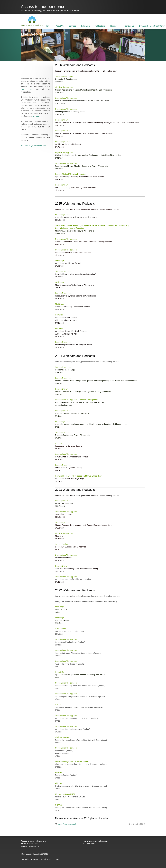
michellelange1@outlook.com (95, 841)
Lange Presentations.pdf (67, 824)
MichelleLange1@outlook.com (34, 145)
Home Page (27, 89)
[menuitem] (48, 26)
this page (36, 116)
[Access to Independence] (32, 21)
